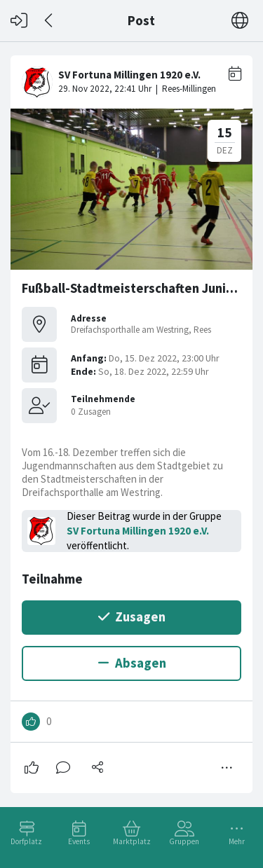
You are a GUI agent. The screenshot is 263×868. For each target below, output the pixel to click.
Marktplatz (132, 841)
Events (79, 841)
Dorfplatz (26, 841)
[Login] (19, 21)
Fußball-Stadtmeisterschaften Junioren (137, 288)
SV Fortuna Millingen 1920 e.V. (138, 531)
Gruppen (184, 841)
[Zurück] (49, 21)
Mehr (237, 841)
